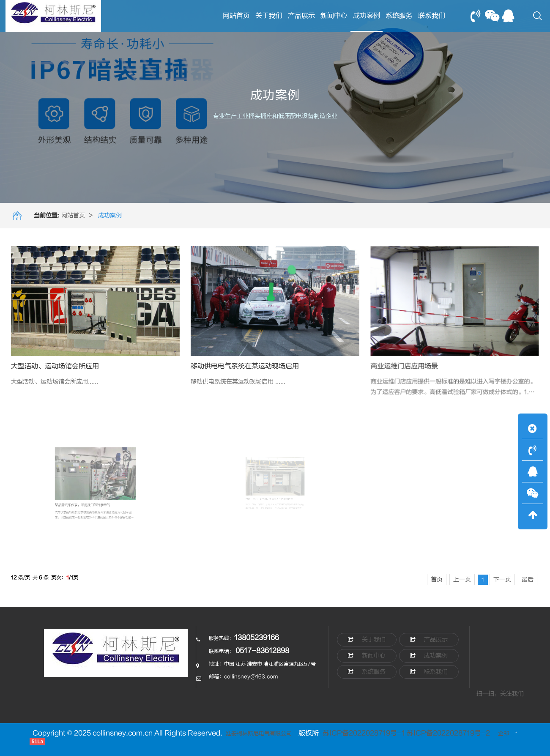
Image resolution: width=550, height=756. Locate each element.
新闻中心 (334, 16)
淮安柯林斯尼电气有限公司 (258, 734)
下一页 (502, 579)
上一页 (462, 579)
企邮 (503, 734)
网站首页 (236, 16)
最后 (528, 579)
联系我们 (432, 16)
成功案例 (367, 22)
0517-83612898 (262, 651)
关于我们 (269, 16)
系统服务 (399, 16)
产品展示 (301, 16)
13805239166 (257, 638)
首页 (437, 579)
